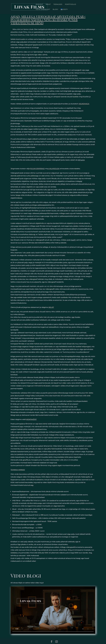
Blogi (55, 9)
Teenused (58, 4)
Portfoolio (71, 4)
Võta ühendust (43, 9)
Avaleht (39, 4)
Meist (48, 4)
